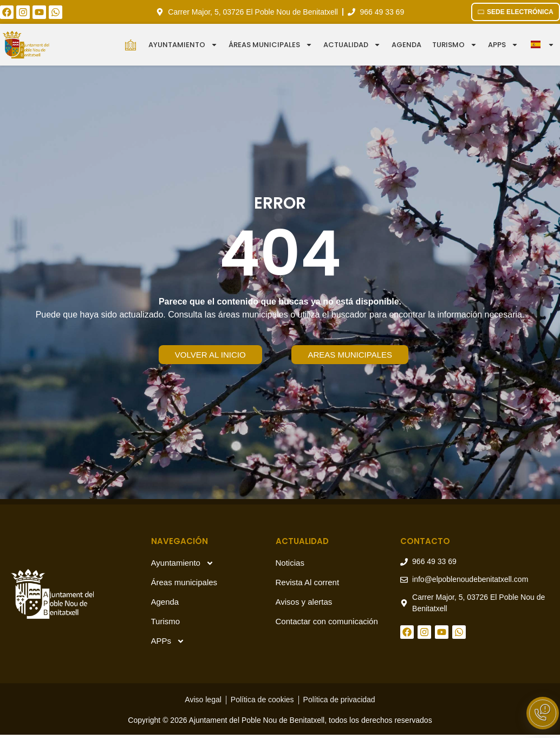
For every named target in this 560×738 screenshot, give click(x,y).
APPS (503, 45)
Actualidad (352, 45)
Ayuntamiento (183, 45)
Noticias (290, 563)
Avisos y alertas (304, 602)
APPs (168, 641)
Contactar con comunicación (327, 621)
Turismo (455, 45)
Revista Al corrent (308, 582)
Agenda (406, 45)
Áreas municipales (271, 45)
